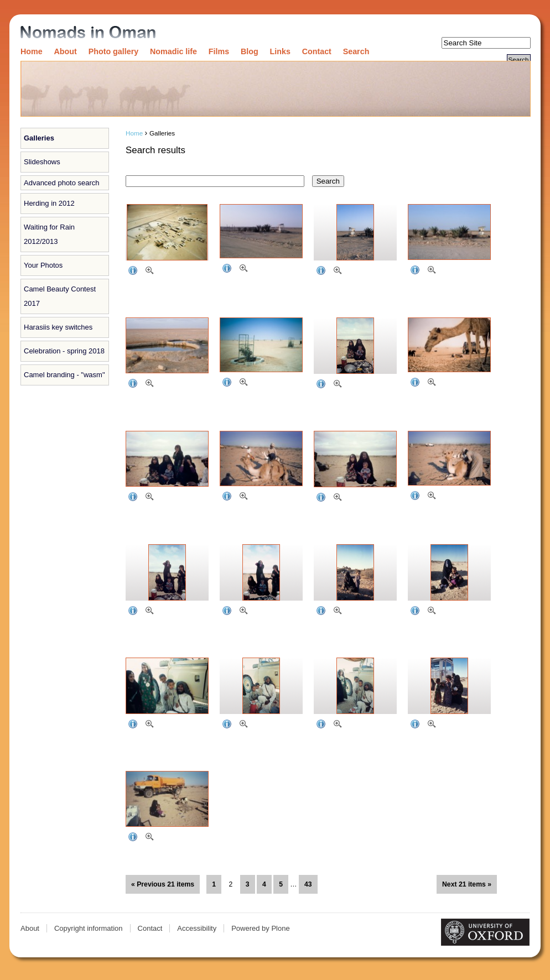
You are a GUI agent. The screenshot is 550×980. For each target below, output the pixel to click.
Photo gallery (114, 51)
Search (356, 51)
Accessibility (197, 928)
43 (308, 884)
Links (280, 51)
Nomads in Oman (88, 33)
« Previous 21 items (163, 884)
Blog (250, 51)
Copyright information (89, 928)
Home (32, 51)
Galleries (39, 138)
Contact (317, 51)
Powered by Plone (261, 928)
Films (219, 51)
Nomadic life (173, 51)
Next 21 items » (467, 884)
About (66, 51)
